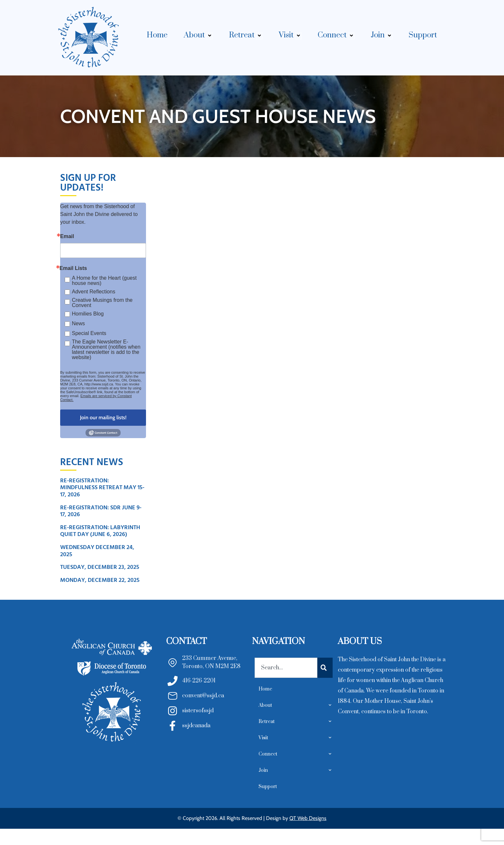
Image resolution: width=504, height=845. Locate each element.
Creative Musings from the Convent (102, 303)
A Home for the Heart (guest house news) (104, 281)
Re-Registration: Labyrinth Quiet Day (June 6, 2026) (100, 531)
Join (382, 35)
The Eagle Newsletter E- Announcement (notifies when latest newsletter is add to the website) (106, 350)
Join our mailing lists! (103, 417)
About (198, 35)
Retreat (246, 35)
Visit (290, 35)
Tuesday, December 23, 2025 (100, 567)
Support (423, 35)
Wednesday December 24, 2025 (97, 551)
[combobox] (286, 668)
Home (157, 35)
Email (67, 236)
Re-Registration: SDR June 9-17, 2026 (101, 511)
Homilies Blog (88, 314)
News (78, 323)
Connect (336, 35)
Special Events (89, 333)
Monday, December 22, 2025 (100, 580)
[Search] (325, 668)
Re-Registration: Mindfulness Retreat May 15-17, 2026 (102, 488)
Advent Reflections (93, 292)
